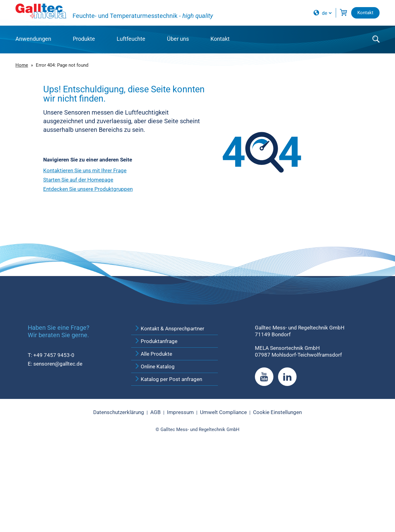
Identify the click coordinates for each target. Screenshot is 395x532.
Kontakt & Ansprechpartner (169, 404)
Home (22, 65)
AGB (156, 488)
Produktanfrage (156, 417)
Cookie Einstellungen (277, 488)
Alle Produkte (153, 429)
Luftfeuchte (131, 39)
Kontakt (220, 39)
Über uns (178, 39)
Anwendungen (33, 39)
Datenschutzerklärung (119, 488)
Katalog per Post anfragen (168, 455)
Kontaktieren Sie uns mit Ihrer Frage (85, 170)
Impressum (180, 488)
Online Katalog (154, 442)
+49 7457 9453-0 (54, 430)
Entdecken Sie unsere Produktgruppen (88, 189)
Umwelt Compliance (223, 488)
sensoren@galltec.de (58, 439)
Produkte (84, 39)
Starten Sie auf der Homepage (78, 180)
